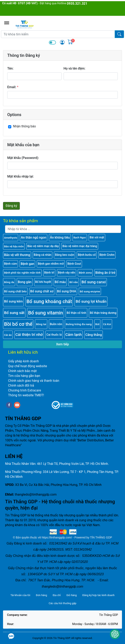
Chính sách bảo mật (22, 371)
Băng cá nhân (43, 255)
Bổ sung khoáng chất (49, 301)
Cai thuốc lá (54, 335)
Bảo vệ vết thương (17, 255)
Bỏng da (9, 282)
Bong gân (25, 282)
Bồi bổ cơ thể (18, 324)
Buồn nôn (56, 324)
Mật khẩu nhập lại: (20, 176)
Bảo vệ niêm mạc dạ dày (43, 246)
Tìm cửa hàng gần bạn (24, 376)
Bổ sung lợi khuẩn (91, 301)
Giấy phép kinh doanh (23, 361)
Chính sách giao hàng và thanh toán (34, 381)
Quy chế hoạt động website (28, 366)
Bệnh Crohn (107, 255)
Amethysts (11, 238)
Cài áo (8, 335)
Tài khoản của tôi (20, 595)
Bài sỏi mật (97, 237)
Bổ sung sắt (14, 313)
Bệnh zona (85, 273)
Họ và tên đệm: (75, 68)
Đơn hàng (41, 595)
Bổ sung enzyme (90, 291)
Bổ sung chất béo (15, 291)
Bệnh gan (27, 264)
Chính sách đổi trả (21, 385)
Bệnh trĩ (49, 273)
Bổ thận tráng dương (103, 313)
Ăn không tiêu (60, 237)
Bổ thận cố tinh (76, 313)
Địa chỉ (57, 595)
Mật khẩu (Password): (23, 158)
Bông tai (41, 324)
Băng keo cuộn (65, 255)
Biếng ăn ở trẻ (105, 273)
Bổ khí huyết (43, 282)
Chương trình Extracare (25, 390)
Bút (97, 324)
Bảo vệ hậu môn (14, 246)
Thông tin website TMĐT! (26, 395)
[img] (62, 42)
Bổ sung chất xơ (42, 291)
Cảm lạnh (74, 335)
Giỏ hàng (71, 595)
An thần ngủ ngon (34, 237)
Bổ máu (60, 282)
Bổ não (74, 282)
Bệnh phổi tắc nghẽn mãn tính (22, 273)
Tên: (10, 68)
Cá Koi (107, 324)
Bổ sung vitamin (46, 313)
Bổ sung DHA (67, 291)
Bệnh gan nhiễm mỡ (51, 264)
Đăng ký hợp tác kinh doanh (98, 595)
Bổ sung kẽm (13, 301)
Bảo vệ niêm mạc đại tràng (80, 246)
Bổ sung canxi (94, 282)
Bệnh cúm (11, 264)
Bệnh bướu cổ (87, 255)
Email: (12, 87)
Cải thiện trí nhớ (29, 335)
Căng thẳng (93, 335)
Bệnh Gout (74, 264)
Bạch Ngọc (80, 237)
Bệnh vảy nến (67, 273)
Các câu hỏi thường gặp (62, 603)
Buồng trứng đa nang (79, 324)
